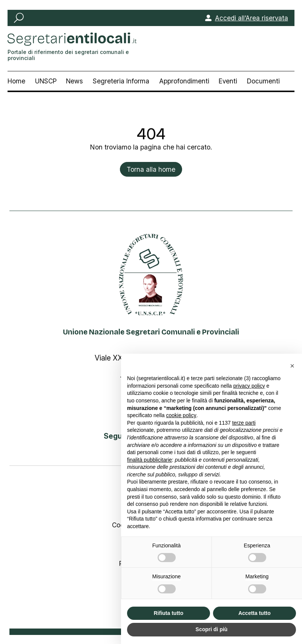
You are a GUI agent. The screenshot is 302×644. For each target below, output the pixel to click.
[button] (292, 366)
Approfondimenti (184, 81)
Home (16, 81)
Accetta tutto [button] (254, 613)
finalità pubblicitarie (149, 460)
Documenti (263, 81)
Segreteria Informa (121, 81)
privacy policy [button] (249, 386)
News (74, 81)
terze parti (244, 423)
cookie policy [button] (181, 415)
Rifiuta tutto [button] (169, 613)
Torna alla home (151, 169)
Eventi (228, 81)
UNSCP (46, 81)
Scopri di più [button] (212, 629)
